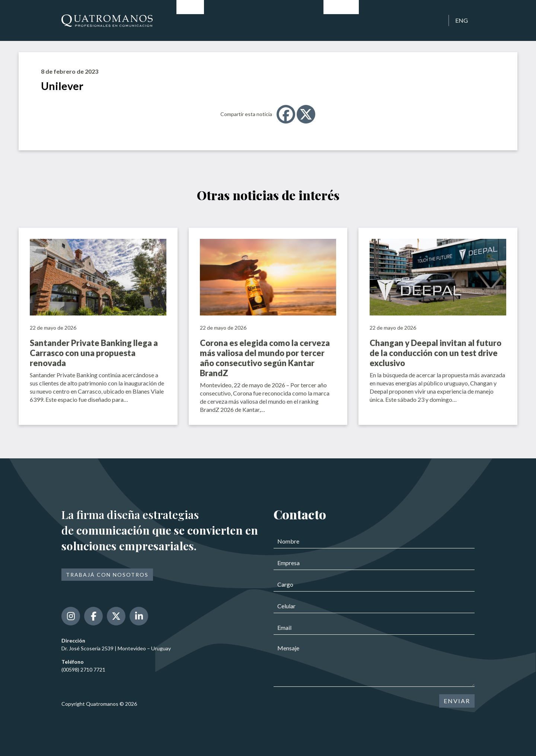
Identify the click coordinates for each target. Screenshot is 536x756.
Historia (221, 20)
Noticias (341, 20)
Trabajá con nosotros (107, 575)
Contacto (412, 20)
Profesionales (263, 20)
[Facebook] (286, 114)
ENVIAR (457, 701)
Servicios (305, 20)
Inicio (190, 20)
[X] (306, 114)
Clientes (376, 20)
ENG (462, 20)
